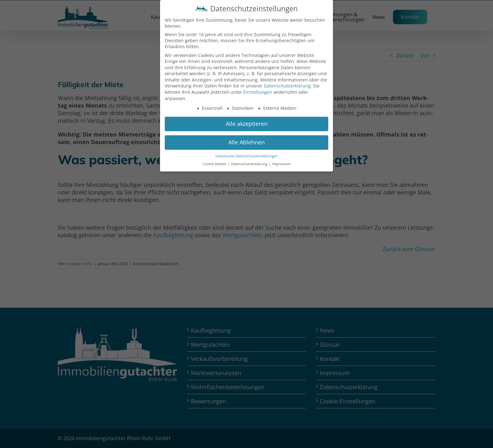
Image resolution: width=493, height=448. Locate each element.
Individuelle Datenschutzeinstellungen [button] (246, 156)
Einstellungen (258, 92)
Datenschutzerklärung (287, 86)
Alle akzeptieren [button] (247, 124)
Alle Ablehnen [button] (246, 142)
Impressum (281, 164)
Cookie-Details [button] (215, 164)
